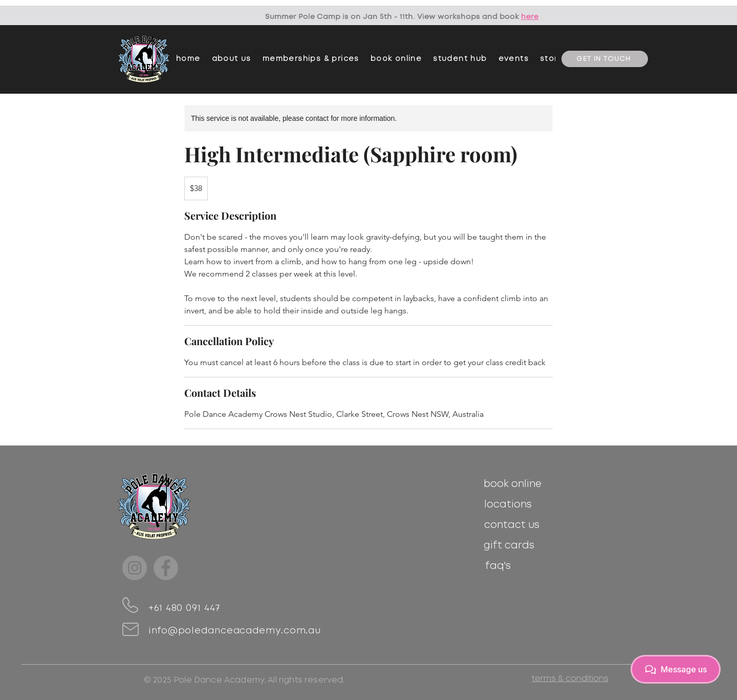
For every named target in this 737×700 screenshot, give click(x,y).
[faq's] (498, 566)
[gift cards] (509, 545)
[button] (311, 59)
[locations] (508, 504)
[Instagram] (135, 568)
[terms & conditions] (570, 678)
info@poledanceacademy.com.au (235, 631)
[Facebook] (166, 568)
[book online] (513, 484)
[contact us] (512, 525)
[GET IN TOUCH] (605, 59)
